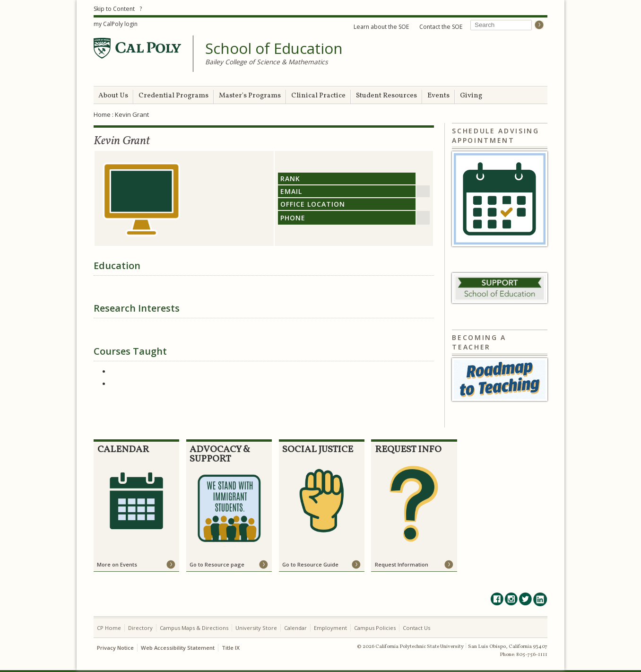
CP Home (109, 628)
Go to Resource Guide (310, 564)
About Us (113, 96)
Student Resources (386, 96)
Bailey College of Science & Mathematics (267, 62)
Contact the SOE (441, 27)
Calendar (295, 628)
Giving (471, 96)
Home (102, 114)
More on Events (117, 564)
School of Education (274, 49)
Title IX (231, 648)
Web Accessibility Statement (178, 648)
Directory (140, 628)
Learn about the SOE (381, 27)
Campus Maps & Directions (194, 628)
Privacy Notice (115, 648)
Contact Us (416, 628)
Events (438, 96)
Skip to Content (114, 9)
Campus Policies (375, 628)
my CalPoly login (116, 24)
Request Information (402, 564)
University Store (256, 628)
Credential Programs (173, 96)
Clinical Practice (318, 96)
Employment (330, 628)
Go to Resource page (217, 564)
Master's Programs (250, 96)
